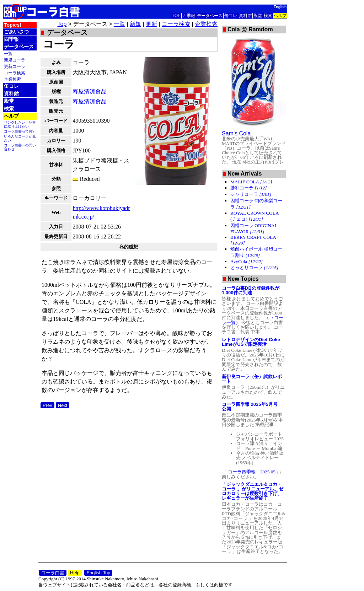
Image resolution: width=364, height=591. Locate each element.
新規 (135, 24)
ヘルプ (280, 16)
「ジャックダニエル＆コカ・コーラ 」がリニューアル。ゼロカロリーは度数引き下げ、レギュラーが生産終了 (253, 491)
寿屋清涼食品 (90, 92)
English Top (98, 573)
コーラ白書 (53, 573)
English (280, 7)
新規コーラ (15, 60)
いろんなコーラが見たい (20, 138)
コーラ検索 (15, 73)
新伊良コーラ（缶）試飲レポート (252, 379)
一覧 (8, 53)
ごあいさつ (16, 32)
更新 (151, 24)
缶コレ (231, 16)
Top (62, 24)
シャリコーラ (251, 194)
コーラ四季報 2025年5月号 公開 (252, 407)
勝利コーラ (248, 188)
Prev (47, 405)
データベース (210, 16)
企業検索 (12, 79)
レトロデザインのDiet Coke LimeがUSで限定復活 (251, 342)
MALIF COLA (251, 182)
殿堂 (258, 16)
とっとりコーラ (254, 267)
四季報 (189, 16)
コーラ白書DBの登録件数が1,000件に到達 (251, 290)
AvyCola (247, 261)
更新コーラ (15, 66)
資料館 (245, 16)
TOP (176, 16)
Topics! (13, 25)
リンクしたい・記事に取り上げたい (20, 124)
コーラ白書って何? (19, 131)
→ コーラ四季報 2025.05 (249, 472)
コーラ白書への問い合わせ (20, 147)
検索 (268, 16)
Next (63, 405)
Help (75, 573)
